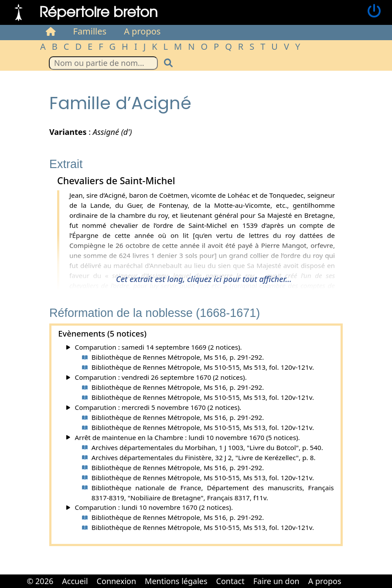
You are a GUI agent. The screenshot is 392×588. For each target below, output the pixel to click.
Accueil (75, 581)
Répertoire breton (99, 11)
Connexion (117, 581)
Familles (90, 31)
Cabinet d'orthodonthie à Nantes (352, 575)
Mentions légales (176, 581)
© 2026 (40, 581)
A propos (142, 31)
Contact (230, 581)
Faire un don (276, 581)
